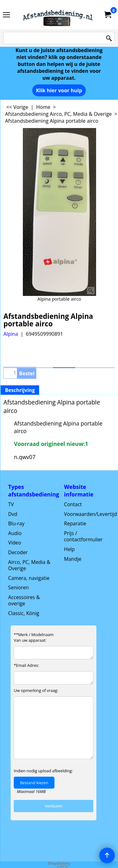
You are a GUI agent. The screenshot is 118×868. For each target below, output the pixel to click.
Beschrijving (20, 390)
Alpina (11, 334)
